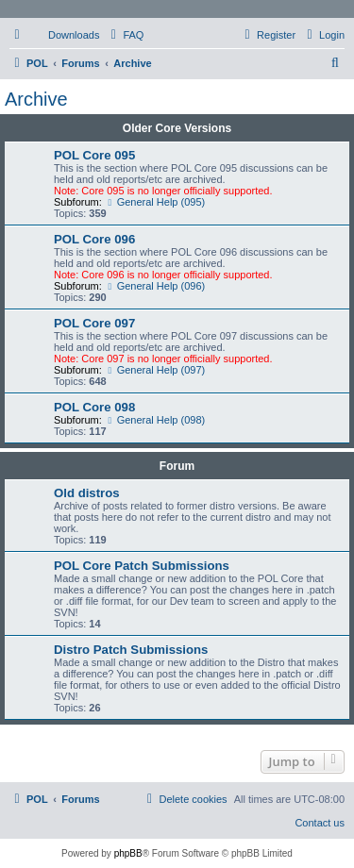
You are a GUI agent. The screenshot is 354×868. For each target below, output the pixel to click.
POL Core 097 (94, 323)
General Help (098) (155, 420)
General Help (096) (155, 286)
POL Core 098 (94, 407)
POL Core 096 (94, 239)
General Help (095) (155, 202)
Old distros (87, 493)
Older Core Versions (177, 128)
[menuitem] (65, 35)
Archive (36, 99)
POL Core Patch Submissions (142, 566)
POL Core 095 (94, 155)
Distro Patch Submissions (131, 650)
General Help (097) (155, 370)
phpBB (128, 853)
